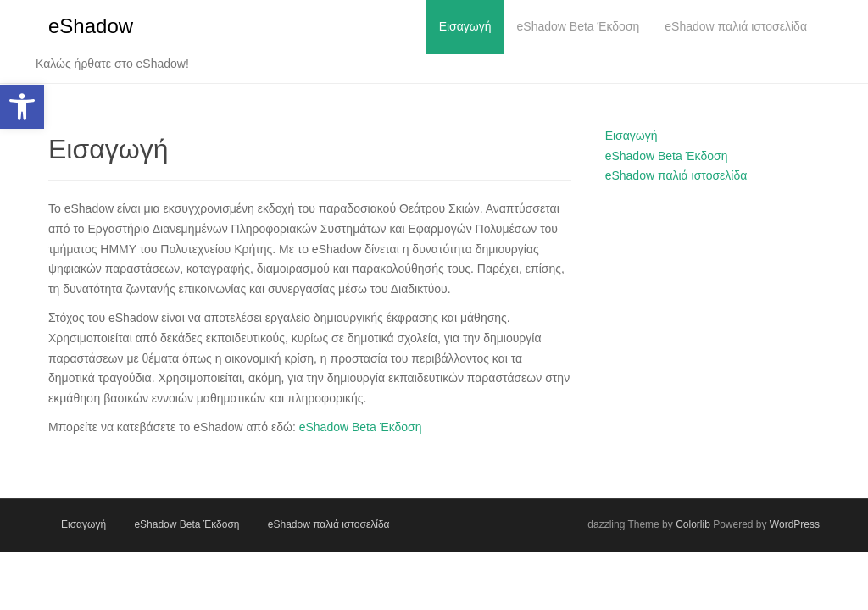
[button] (22, 107)
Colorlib (693, 524)
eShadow (91, 26)
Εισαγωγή (632, 136)
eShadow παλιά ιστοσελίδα (676, 175)
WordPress (795, 524)
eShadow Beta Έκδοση (361, 427)
